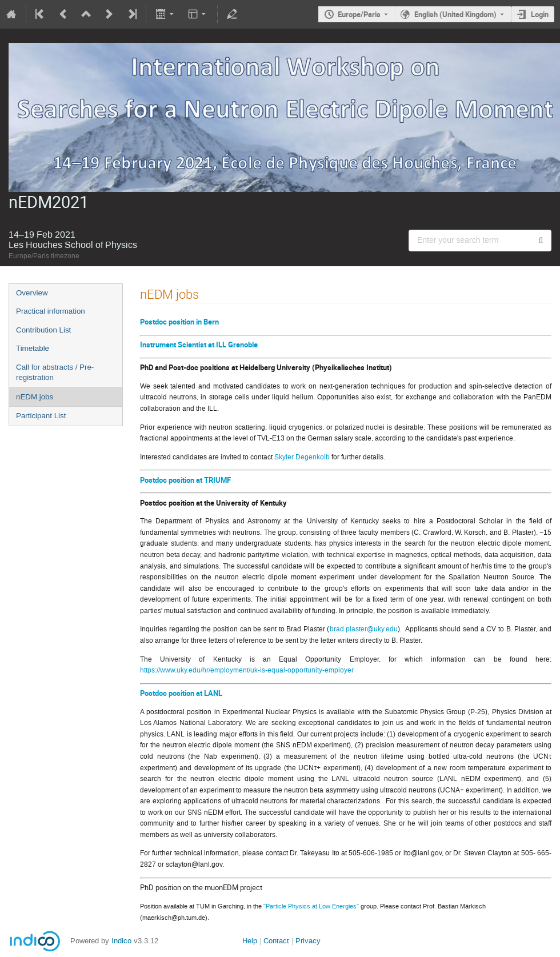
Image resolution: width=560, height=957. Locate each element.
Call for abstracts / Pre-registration (55, 373)
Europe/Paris (359, 14)
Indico (121, 940)
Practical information (51, 311)
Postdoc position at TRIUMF (185, 480)
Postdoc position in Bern (179, 322)
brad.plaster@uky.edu (364, 629)
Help (250, 940)
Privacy (308, 940)
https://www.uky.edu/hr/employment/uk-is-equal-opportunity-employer (247, 670)
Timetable (33, 348)
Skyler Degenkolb (302, 457)
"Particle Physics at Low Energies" (311, 906)
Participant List (41, 416)
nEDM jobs (35, 397)
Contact (276, 940)
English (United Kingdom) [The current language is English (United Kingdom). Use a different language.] (455, 14)
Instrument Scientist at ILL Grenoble (199, 345)
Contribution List (43, 330)
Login (540, 14)
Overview (32, 293)
